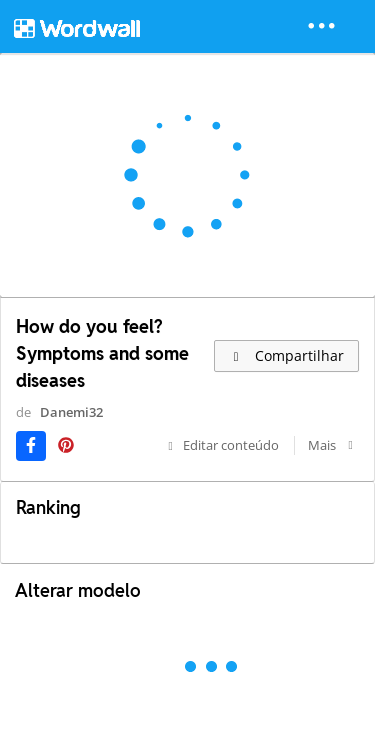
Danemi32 (71, 412)
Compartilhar (286, 355)
